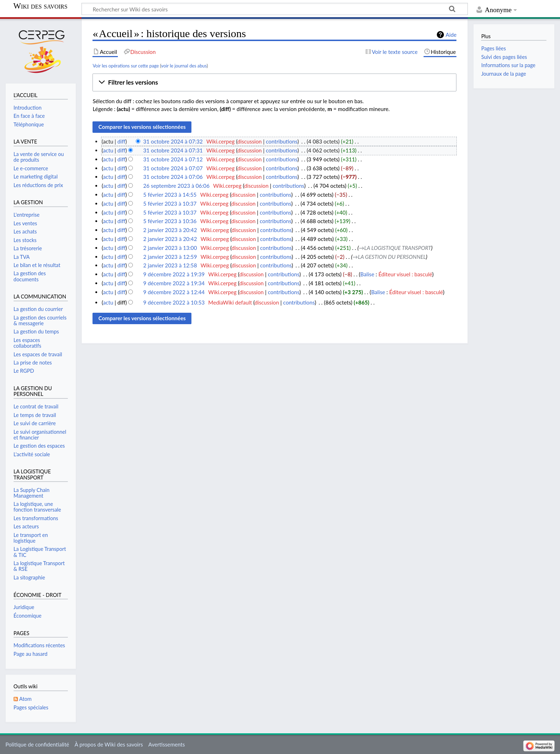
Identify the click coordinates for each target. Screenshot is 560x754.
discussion (250, 141)
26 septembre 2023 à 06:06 (176, 186)
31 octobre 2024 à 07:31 (173, 150)
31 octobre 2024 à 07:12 (173, 159)
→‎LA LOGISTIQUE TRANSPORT (395, 248)
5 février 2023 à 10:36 (170, 221)
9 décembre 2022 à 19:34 (174, 283)
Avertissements (166, 744)
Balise (367, 274)
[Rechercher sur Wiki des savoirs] (275, 9)
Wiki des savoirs (40, 6)
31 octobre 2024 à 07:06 (173, 177)
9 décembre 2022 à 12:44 (174, 292)
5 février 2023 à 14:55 (170, 195)
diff (121, 141)
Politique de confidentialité (37, 744)
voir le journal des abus (184, 66)
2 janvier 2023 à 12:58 (170, 265)
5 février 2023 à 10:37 (170, 203)
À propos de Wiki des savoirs (109, 744)
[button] (274, 82)
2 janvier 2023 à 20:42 (170, 230)
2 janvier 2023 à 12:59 (170, 257)
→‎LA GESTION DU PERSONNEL (389, 257)
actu (108, 150)
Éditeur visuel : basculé (405, 274)
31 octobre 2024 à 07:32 (173, 141)
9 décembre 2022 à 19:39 (174, 274)
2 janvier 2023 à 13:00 (170, 248)
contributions (281, 141)
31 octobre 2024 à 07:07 (173, 168)
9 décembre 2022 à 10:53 (174, 302)
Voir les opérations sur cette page (126, 66)
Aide (451, 35)
